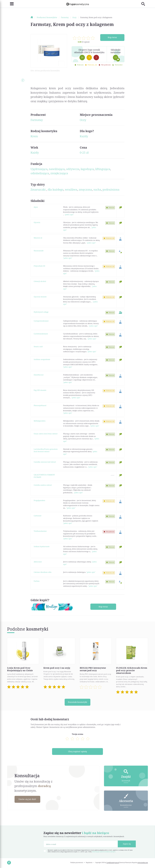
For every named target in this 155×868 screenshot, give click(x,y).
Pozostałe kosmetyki (77, 702)
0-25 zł (84, 153)
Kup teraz (112, 37)
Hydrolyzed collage (41, 312)
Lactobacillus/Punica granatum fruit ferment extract (46, 450)
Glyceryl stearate (40, 297)
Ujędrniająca (39, 169)
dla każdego (56, 190)
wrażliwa (71, 190)
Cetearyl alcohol (40, 281)
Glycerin (37, 222)
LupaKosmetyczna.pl (113, 863)
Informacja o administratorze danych (104, 852)
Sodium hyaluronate (42, 546)
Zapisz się (127, 844)
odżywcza (73, 169)
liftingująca (103, 169)
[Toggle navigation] (10, 4)
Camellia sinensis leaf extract (45, 462)
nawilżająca (57, 169)
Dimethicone (39, 375)
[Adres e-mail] (81, 844)
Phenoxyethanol (40, 405)
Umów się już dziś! (29, 799)
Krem (34, 136)
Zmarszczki (38, 190)
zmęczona (85, 190)
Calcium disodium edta (43, 572)
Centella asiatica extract (43, 485)
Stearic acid (38, 346)
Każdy (84, 136)
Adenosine (38, 562)
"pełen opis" (69, 215)
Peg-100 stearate (40, 390)
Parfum (37, 581)
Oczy (83, 120)
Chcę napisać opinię (78, 751)
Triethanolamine (40, 531)
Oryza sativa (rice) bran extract (46, 434)
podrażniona (111, 190)
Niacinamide (39, 251)
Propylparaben (40, 500)
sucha (97, 190)
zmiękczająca (59, 173)
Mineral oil (38, 238)
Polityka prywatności (77, 863)
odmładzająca (40, 173)
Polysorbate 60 (39, 266)
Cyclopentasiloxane (41, 321)
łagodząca (87, 169)
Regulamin (89, 863)
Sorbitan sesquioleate (42, 359)
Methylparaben (40, 421)
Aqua (36, 207)
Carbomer (38, 516)
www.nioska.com (143, 863)
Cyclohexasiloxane (41, 334)
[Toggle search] (145, 4)
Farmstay (37, 120)
